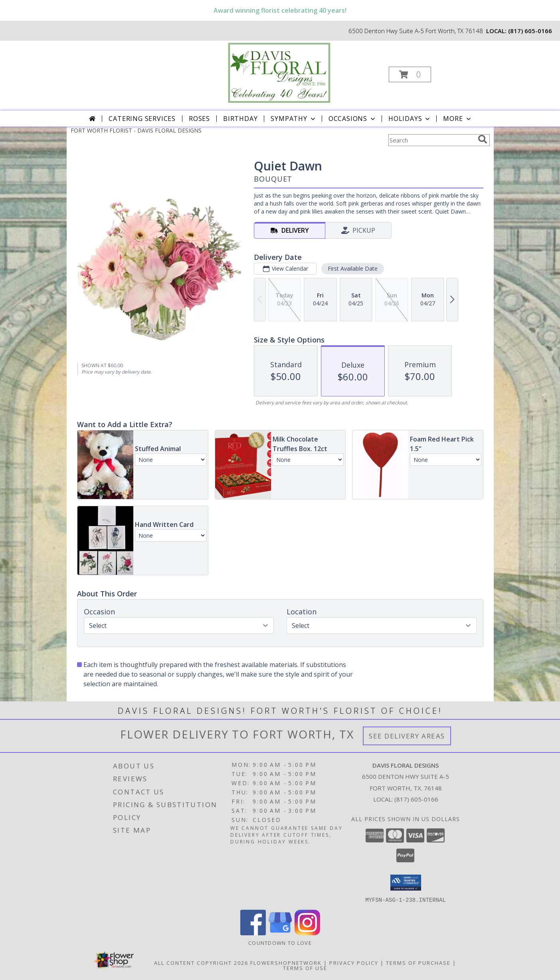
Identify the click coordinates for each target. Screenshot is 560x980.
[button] (410, 74)
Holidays (410, 119)
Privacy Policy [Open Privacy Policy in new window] (354, 962)
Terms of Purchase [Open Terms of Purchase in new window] (418, 962)
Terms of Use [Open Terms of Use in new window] (305, 968)
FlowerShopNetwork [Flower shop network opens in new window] (286, 962)
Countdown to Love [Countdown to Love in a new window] (280, 942)
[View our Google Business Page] (280, 933)
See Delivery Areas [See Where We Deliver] (407, 736)
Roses (199, 119)
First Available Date (352, 268)
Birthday (240, 119)
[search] (483, 139)
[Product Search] (431, 140)
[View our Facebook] (253, 933)
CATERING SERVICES (142, 119)
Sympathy (294, 119)
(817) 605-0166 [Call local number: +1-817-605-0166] (530, 31)
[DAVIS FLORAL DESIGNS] (279, 72)
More (458, 119)
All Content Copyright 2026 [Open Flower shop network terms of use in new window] (201, 962)
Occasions (353, 119)
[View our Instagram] (307, 933)
